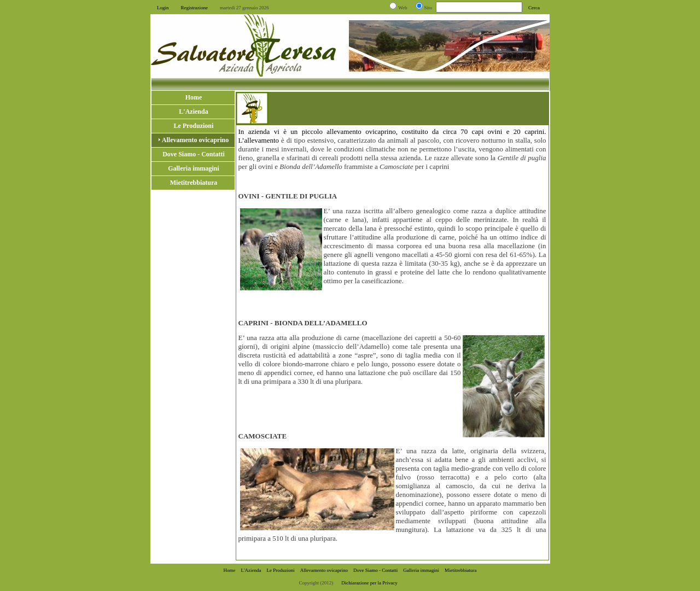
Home (229, 570)
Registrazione (194, 8)
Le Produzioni (281, 570)
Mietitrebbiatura (460, 570)
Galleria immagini (421, 570)
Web (402, 8)
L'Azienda (251, 570)
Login (163, 8)
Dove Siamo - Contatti (375, 570)
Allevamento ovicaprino (324, 570)
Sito (428, 8)
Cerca (534, 8)
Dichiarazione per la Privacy (369, 583)
